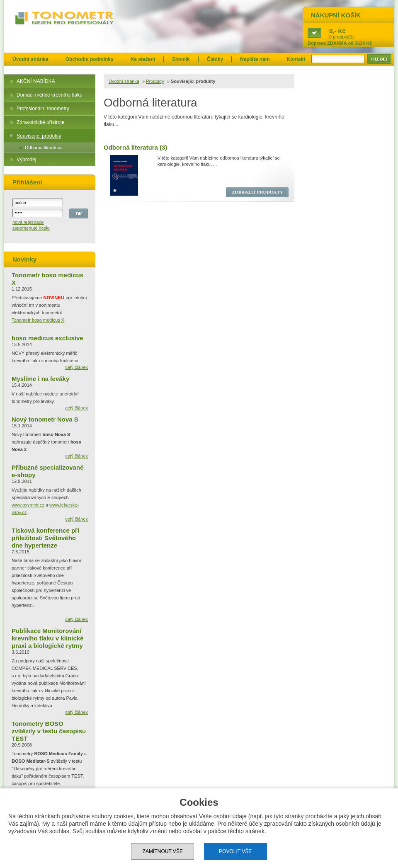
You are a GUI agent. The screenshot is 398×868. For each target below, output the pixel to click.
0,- (333, 31)
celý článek (77, 367)
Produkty (155, 81)
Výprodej (26, 160)
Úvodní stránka (30, 59)
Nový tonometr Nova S (45, 419)
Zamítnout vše (163, 851)
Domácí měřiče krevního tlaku (50, 95)
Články (215, 59)
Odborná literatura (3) (135, 147)
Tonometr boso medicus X (38, 320)
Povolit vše (235, 851)
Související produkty (39, 136)
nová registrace (28, 222)
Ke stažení (143, 59)
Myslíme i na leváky (40, 379)
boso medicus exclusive (47, 338)
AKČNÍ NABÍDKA (36, 81)
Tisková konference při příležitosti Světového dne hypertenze (45, 538)
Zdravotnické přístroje (40, 122)
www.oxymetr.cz (28, 505)
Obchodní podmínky (90, 59)
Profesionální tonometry (43, 109)
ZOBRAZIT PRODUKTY (257, 192)
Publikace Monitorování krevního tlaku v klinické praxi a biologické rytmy (47, 638)
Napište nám (255, 59)
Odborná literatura (43, 148)
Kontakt (296, 59)
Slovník (181, 59)
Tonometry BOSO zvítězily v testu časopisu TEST (49, 731)
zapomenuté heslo (31, 228)
